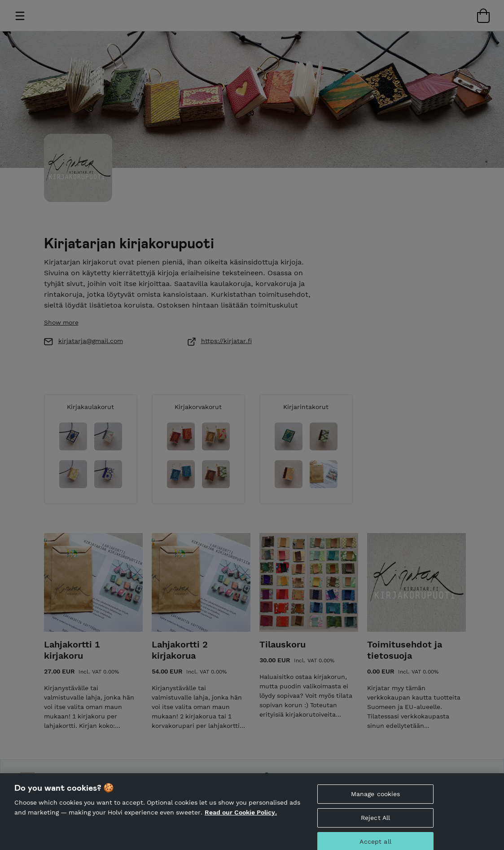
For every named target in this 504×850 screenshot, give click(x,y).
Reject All (375, 825)
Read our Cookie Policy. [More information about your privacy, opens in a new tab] (241, 819)
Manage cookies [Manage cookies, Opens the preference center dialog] (376, 801)
